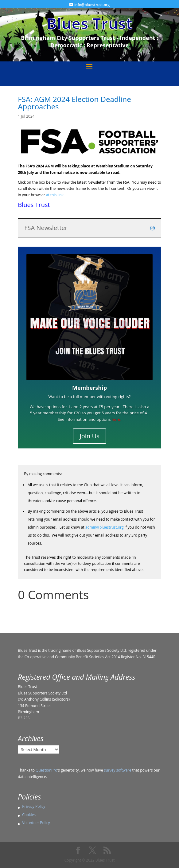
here (116, 419)
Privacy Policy (34, 806)
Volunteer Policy (36, 823)
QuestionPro (46, 770)
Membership (89, 388)
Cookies (29, 815)
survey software (118, 770)
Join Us (89, 436)
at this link (55, 195)
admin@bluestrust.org (105, 527)
